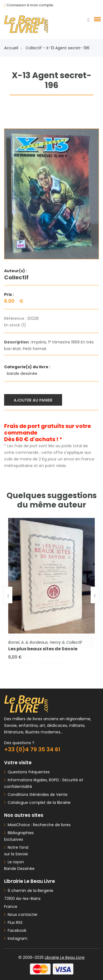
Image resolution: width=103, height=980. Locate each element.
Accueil (13, 48)
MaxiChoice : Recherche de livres (38, 825)
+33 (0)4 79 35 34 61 (32, 749)
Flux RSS (13, 922)
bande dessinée (23, 373)
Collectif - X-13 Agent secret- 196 (58, 48)
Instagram (16, 938)
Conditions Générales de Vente (37, 795)
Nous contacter (21, 915)
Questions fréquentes (28, 772)
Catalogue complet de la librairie (38, 802)
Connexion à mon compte (30, 5)
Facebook (15, 930)
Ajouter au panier (33, 400)
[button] (96, 19)
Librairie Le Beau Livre (65, 957)
